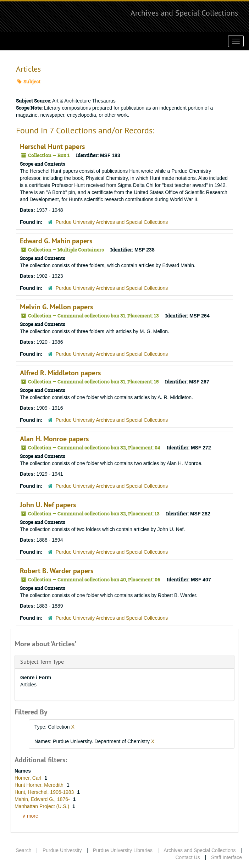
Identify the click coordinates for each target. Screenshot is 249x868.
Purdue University (62, 850)
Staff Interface (226, 857)
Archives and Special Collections (184, 13)
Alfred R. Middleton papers (60, 373)
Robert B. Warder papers (57, 571)
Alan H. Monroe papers (54, 439)
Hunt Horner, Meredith (40, 785)
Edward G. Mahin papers (56, 241)
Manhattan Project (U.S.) (43, 806)
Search (23, 850)
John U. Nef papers (48, 505)
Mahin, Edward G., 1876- (43, 799)
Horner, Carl (29, 778)
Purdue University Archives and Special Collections (112, 222)
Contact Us (187, 857)
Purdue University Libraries (123, 850)
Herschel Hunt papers (52, 146)
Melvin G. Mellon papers (56, 307)
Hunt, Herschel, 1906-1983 (45, 792)
